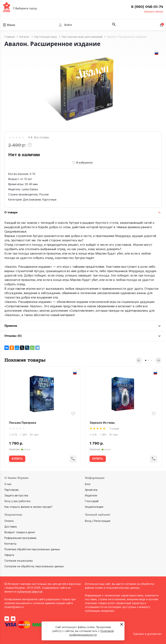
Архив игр (91, 490)
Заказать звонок (153, 12)
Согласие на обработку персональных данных (34, 566)
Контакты (10, 544)
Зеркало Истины (102, 423)
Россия (44, 194)
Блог (88, 484)
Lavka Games (30, 189)
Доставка (11, 527)
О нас (8, 484)
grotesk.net (154, 634)
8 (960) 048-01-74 (147, 7)
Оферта (9, 555)
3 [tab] (152, 360)
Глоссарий (92, 501)
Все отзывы (42, 137)
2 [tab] (149, 360)
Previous (139, 360)
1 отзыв (114, 429)
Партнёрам (11, 490)
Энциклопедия (94, 507)
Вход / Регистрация (98, 521)
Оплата (9, 521)
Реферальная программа (20, 538)
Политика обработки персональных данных (32, 549)
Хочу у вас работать (18, 501)
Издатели (91, 495)
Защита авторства (16, 495)
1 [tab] (146, 360)
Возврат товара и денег (20, 532)
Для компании (32, 199)
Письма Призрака (23, 423)
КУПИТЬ (17, 459)
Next (158, 360)
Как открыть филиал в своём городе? (28, 507)
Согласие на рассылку (19, 561)
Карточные (49, 199)
